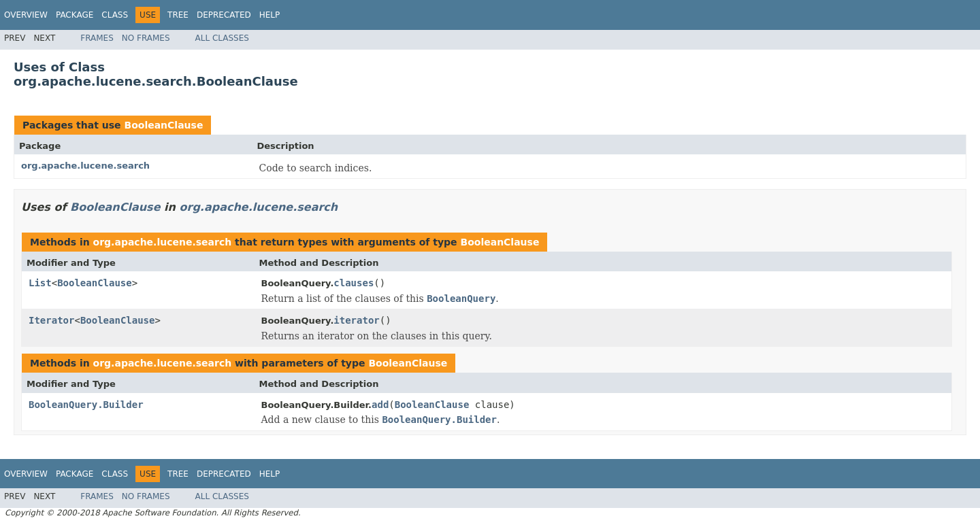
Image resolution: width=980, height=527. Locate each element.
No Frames (146, 38)
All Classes (222, 38)
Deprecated (224, 15)
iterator (356, 320)
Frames (97, 38)
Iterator (51, 320)
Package (75, 15)
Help (270, 15)
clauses (354, 283)
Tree (178, 15)
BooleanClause (163, 125)
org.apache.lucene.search (85, 166)
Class (115, 15)
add (380, 405)
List (40, 283)
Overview (26, 15)
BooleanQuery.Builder (86, 405)
